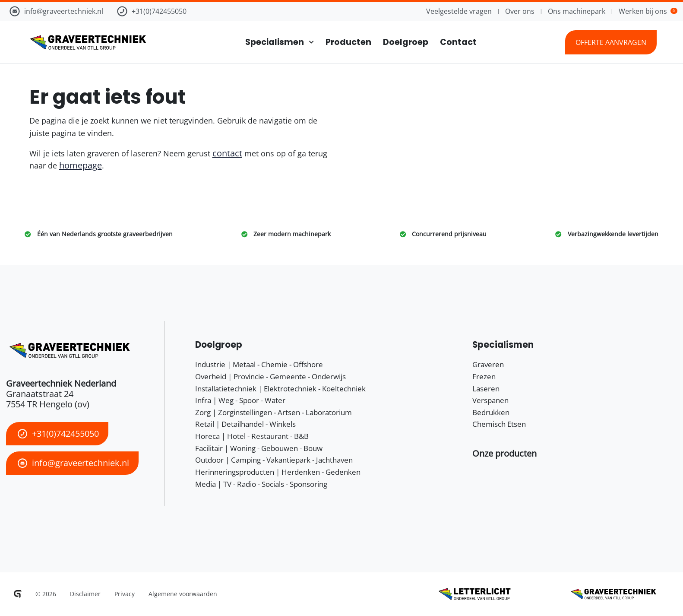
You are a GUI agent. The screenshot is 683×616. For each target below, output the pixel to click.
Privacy (125, 594)
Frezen (484, 376)
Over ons (520, 11)
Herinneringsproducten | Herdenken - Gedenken (278, 472)
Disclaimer (85, 594)
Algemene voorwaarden (183, 594)
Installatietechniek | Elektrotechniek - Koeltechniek (280, 389)
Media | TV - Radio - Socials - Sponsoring (261, 484)
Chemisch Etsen (499, 424)
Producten (348, 42)
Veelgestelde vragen (459, 11)
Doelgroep (406, 42)
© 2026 (46, 594)
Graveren (488, 364)
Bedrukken (491, 412)
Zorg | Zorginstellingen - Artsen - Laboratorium (274, 412)
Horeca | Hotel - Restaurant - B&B (252, 436)
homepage (81, 165)
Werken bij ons (648, 11)
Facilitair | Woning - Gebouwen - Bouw (259, 448)
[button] (504, 453)
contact (227, 153)
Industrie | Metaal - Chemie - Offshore (259, 364)
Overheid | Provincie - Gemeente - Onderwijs (270, 376)
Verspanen (490, 400)
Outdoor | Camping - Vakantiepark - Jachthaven (274, 460)
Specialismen (275, 42)
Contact (458, 42)
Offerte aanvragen (611, 42)
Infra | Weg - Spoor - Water (240, 400)
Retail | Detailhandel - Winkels (245, 424)
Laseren (486, 389)
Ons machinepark (577, 11)
